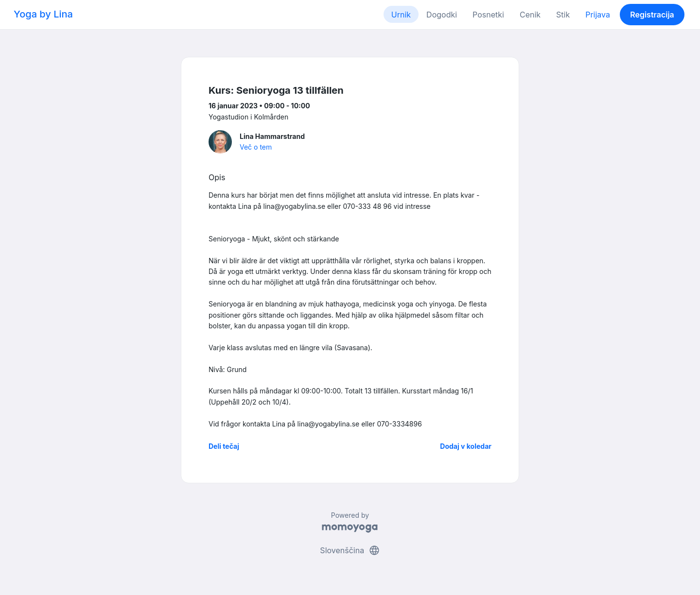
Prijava (598, 15)
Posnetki (488, 15)
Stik (563, 15)
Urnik (401, 15)
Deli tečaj (224, 446)
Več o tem (256, 147)
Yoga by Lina (43, 14)
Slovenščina (350, 550)
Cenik (530, 15)
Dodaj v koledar (466, 446)
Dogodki (442, 15)
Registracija (652, 15)
